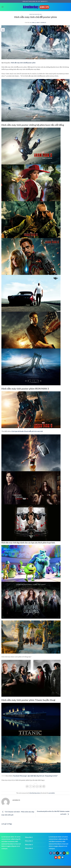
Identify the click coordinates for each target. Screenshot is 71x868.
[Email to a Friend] (37, 786)
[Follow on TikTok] (57, 853)
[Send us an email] (64, 853)
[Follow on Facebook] (51, 853)
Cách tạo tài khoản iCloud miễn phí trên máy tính (27, 431)
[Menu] (2, 7)
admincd (43, 22)
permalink (52, 793)
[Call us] (67, 853)
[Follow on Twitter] (61, 853)
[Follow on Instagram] (54, 853)
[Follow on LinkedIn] (63, 857)
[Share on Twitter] (34, 786)
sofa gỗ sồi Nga (7, 824)
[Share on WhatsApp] (27, 786)
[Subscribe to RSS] (59, 857)
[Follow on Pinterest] (56, 857)
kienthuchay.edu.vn (35, 14)
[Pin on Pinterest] (41, 786)
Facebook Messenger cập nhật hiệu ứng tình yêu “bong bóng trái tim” (35, 776)
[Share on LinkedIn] (44, 786)
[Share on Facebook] (30, 786)
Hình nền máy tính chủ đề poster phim (23, 63)
